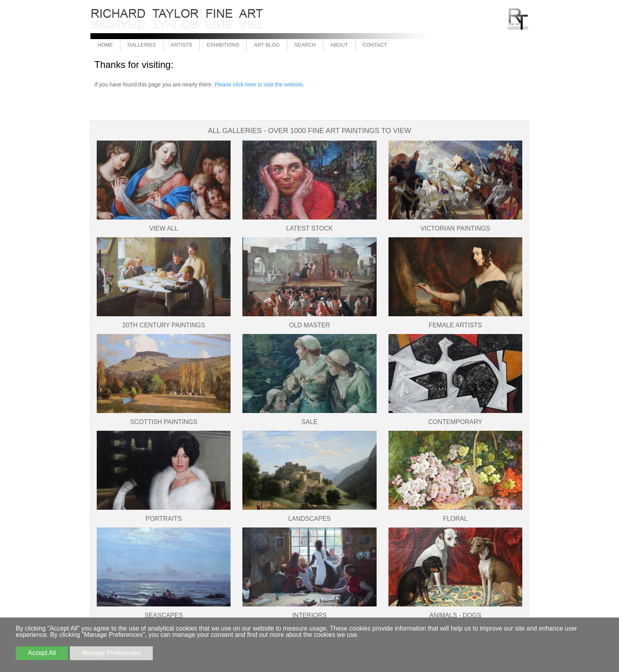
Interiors (309, 615)
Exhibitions (223, 45)
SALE (310, 422)
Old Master (309, 325)
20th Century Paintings (164, 325)
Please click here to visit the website (259, 84)
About (339, 45)
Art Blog (267, 45)
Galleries (142, 45)
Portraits (164, 519)
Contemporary (455, 422)
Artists (181, 45)
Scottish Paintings (163, 422)
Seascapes (164, 615)
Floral (455, 519)
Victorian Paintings (455, 228)
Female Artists (455, 325)
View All (164, 228)
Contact (375, 45)
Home (105, 45)
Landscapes (309, 519)
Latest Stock (309, 228)
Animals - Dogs (456, 615)
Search (305, 45)
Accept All (42, 653)
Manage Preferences (112, 653)
